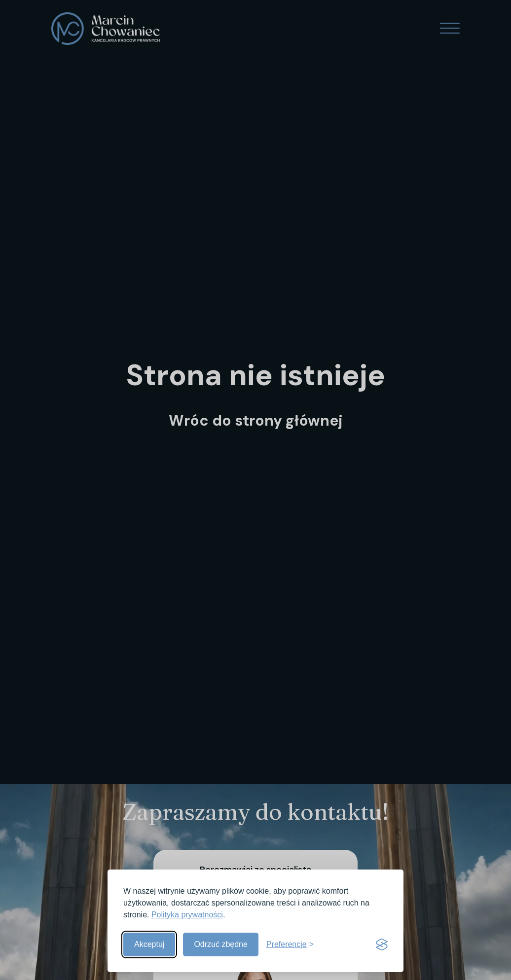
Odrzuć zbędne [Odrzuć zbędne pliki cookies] (221, 944)
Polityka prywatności (187, 915)
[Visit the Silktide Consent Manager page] (382, 944)
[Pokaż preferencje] (290, 944)
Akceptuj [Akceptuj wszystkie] (149, 944)
